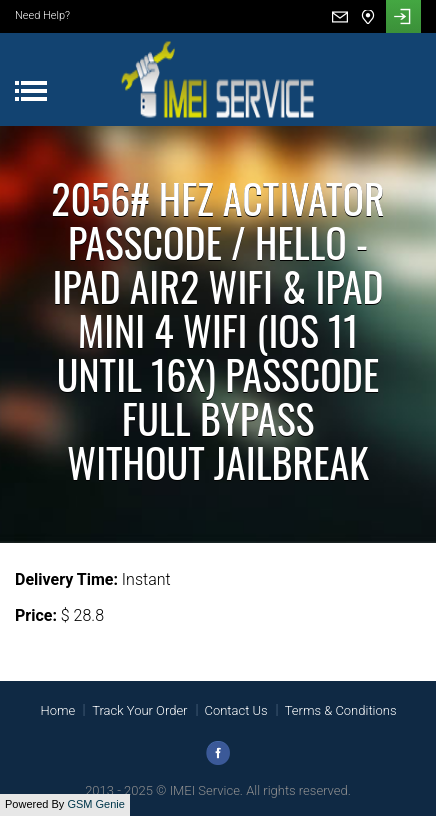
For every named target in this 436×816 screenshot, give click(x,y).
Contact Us (236, 710)
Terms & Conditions (341, 710)
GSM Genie (95, 804)
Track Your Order (139, 710)
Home (57, 710)
